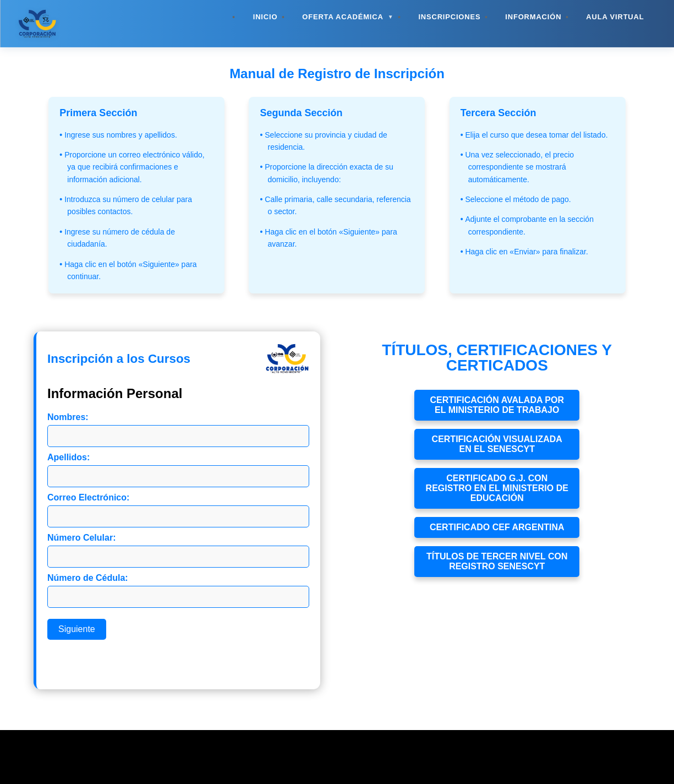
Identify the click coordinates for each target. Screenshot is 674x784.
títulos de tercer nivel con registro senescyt (497, 561)
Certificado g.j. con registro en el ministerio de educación (497, 488)
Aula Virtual (615, 17)
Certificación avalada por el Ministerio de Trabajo (497, 405)
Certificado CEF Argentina (497, 527)
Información (533, 17)
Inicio (265, 17)
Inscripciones (449, 17)
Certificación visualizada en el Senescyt (497, 444)
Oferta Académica (348, 17)
